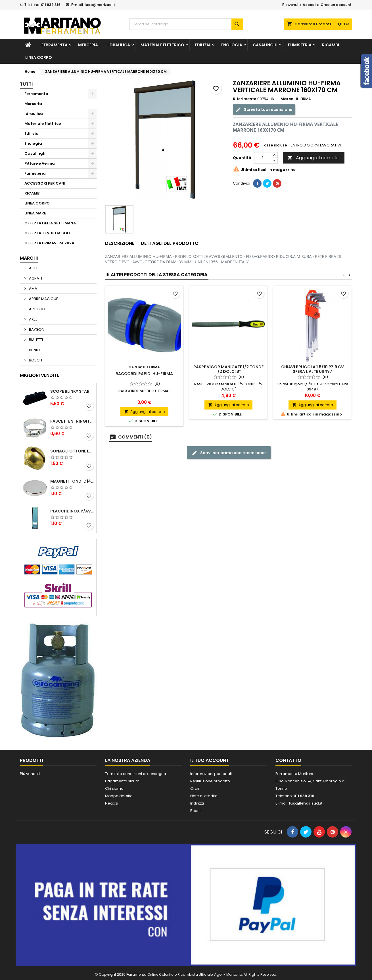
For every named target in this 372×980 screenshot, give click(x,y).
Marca (287, 99)
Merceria (88, 45)
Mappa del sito (119, 796)
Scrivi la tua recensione (264, 110)
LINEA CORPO (39, 57)
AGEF (33, 268)
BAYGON (36, 329)
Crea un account (336, 5)
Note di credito (204, 796)
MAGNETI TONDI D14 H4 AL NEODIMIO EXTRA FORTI (72, 481)
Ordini (196, 788)
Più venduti (30, 774)
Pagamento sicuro (122, 781)
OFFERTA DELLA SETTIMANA (50, 223)
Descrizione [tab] (120, 243)
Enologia (232, 45)
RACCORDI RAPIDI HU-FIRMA (144, 374)
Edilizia (203, 45)
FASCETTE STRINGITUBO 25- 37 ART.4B (72, 421)
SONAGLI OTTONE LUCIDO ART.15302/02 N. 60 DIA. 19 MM (72, 451)
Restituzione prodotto (210, 781)
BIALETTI (35, 340)
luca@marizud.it (100, 5)
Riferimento (245, 99)
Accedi (309, 5)
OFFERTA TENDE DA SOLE (48, 233)
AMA (33, 289)
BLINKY (34, 350)
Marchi (29, 258)
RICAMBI (331, 45)
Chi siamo (114, 788)
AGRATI (35, 278)
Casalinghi (265, 45)
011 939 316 (51, 5)
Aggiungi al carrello (313, 158)
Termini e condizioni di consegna (136, 774)
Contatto (288, 760)
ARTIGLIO (36, 309)
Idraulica (119, 45)
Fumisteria (300, 45)
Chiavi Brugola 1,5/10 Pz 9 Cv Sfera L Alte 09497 (313, 369)
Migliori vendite (39, 375)
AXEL (33, 319)
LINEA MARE (35, 213)
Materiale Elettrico (162, 45)
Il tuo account (210, 760)
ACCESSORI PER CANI (45, 183)
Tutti (26, 84)
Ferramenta (55, 45)
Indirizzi (197, 803)
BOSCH (35, 360)
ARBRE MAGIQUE (43, 299)
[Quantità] (263, 158)
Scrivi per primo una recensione (229, 453)
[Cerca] (186, 24)
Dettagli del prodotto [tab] (170, 243)
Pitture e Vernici (40, 163)
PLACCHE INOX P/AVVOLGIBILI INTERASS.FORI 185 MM (72, 511)
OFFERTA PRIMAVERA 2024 (49, 243)
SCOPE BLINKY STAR (70, 391)
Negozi (112, 803)
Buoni (195, 811)
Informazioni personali (211, 774)
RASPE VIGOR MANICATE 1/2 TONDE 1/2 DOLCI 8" (228, 369)
